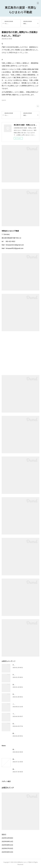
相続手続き (16, 759)
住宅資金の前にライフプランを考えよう (24, 724)
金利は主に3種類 (18, 685)
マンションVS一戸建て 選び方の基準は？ (25, 714)
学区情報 (15, 694)
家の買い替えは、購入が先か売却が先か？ (25, 733)
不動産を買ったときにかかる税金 (22, 675)
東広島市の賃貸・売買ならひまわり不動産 (21, 10)
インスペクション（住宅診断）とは (23, 704)
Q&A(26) (4, 100)
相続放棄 (15, 769)
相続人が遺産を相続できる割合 (22, 749)
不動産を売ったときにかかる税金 (22, 665)
